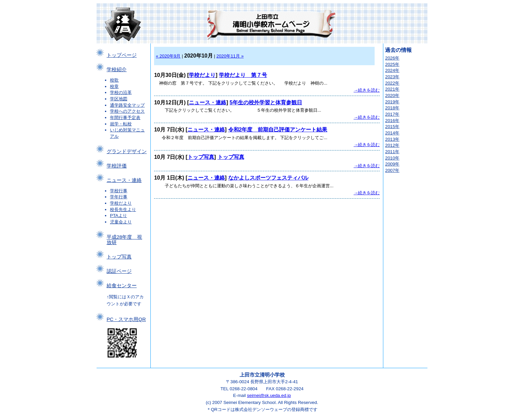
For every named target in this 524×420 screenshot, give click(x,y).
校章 (114, 86)
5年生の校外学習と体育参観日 (266, 102)
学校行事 (119, 191)
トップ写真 (119, 257)
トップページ (122, 55)
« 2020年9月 (168, 56)
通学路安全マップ (127, 105)
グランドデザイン (127, 151)
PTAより (118, 216)
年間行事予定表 (125, 118)
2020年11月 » (230, 56)
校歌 (114, 80)
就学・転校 (121, 124)
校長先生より (123, 209)
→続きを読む (367, 90)
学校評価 (117, 166)
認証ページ (119, 271)
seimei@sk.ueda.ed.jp (269, 395)
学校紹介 (117, 70)
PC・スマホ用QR (126, 319)
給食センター (122, 286)
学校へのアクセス (127, 111)
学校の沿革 (121, 92)
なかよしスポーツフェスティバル (268, 178)
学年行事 (119, 197)
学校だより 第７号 (243, 75)
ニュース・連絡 (124, 180)
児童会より (121, 222)
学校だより (121, 203)
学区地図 (119, 99)
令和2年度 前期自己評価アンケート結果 (278, 130)
